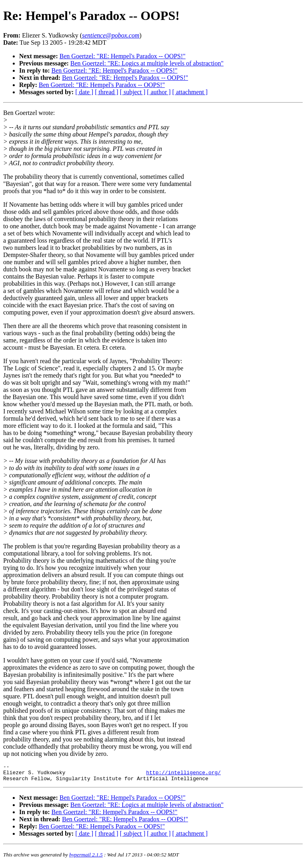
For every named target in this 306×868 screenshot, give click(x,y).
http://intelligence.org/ (183, 775)
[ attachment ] (190, 92)
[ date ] (84, 92)
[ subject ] (133, 92)
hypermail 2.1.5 (86, 858)
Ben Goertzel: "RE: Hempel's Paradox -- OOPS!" (122, 56)
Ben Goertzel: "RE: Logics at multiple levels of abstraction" (147, 63)
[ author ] (159, 92)
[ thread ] (107, 92)
